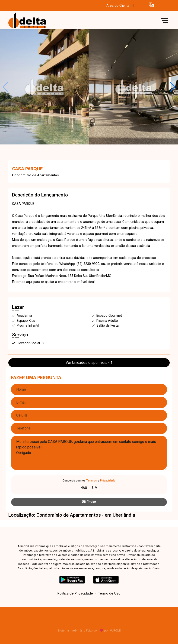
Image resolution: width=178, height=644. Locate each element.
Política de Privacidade (75, 593)
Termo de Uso (109, 593)
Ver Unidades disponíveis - (89, 363)
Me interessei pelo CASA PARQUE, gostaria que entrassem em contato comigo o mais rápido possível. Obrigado (89, 453)
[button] (151, 5)
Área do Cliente (118, 6)
